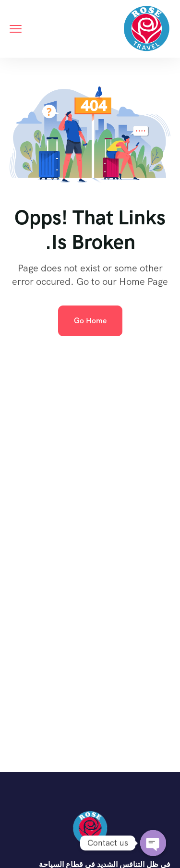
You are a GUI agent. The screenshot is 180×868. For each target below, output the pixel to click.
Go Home (90, 321)
